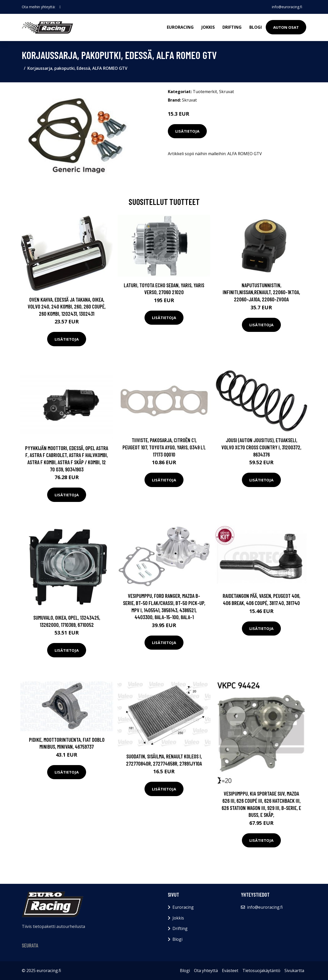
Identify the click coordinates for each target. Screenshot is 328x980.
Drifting (232, 27)
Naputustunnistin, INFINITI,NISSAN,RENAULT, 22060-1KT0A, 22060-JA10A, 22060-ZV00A (261, 292)
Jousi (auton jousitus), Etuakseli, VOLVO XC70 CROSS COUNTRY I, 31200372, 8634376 (261, 447)
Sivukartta (294, 971)
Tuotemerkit (205, 92)
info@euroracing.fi (287, 7)
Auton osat (286, 27)
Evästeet (230, 971)
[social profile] (60, 7)
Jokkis (208, 27)
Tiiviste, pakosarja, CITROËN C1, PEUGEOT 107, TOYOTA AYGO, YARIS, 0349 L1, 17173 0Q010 (164, 447)
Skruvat (227, 92)
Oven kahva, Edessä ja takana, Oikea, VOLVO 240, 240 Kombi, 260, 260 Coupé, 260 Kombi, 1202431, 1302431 (67, 306)
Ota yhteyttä (206, 971)
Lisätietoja (187, 131)
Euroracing (180, 27)
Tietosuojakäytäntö (261, 971)
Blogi (256, 27)
